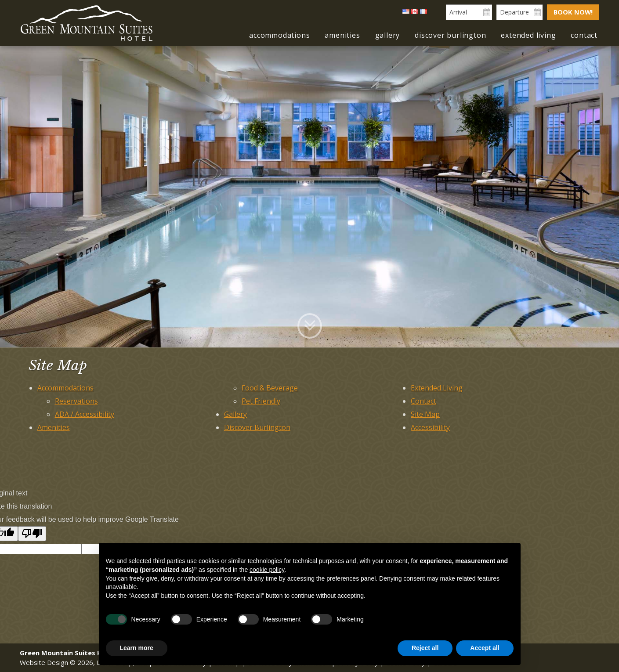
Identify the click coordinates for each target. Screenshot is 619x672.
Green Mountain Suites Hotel (87, 24)
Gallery (388, 35)
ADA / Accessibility (85, 414)
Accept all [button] (485, 648)
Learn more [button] (137, 648)
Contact (584, 35)
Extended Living (528, 35)
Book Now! (573, 12)
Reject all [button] (425, 648)
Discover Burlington (450, 35)
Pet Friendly (261, 401)
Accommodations (279, 35)
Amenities (342, 35)
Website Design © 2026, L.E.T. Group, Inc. (83, 662)
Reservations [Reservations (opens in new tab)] (76, 401)
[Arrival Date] (468, 12)
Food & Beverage (270, 388)
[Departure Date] (519, 12)
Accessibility (430, 427)
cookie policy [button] (267, 570)
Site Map (425, 414)
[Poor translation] (32, 534)
